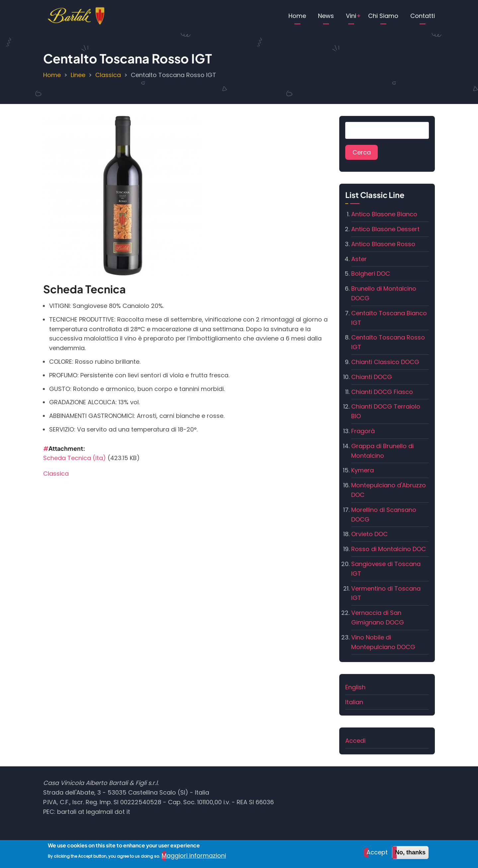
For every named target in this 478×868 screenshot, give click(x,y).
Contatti (423, 16)
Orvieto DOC (369, 534)
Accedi (355, 741)
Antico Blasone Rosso (383, 244)
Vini (351, 16)
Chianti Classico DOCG (385, 362)
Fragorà (363, 431)
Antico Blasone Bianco (384, 214)
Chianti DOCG (372, 377)
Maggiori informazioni (194, 858)
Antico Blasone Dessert (385, 229)
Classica (108, 75)
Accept (377, 855)
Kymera (362, 470)
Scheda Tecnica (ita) (75, 458)
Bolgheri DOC (371, 274)
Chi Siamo (383, 16)
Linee (78, 75)
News (326, 16)
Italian (354, 702)
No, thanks (410, 855)
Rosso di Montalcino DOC (389, 549)
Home (297, 16)
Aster (359, 259)
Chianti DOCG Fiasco (382, 392)
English (355, 687)
